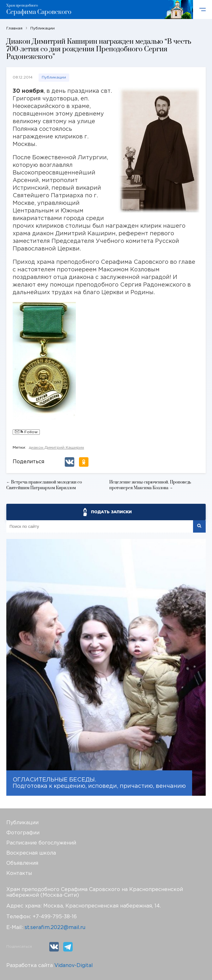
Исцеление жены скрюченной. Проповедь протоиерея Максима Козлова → (150, 485)
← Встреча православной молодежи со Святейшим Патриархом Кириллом (44, 485)
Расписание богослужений (41, 843)
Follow (26, 432)
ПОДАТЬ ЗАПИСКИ (111, 512)
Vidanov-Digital (74, 966)
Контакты (19, 873)
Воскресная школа (31, 853)
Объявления (22, 863)
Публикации (54, 77)
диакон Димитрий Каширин (56, 448)
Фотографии (23, 833)
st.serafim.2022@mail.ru (55, 928)
